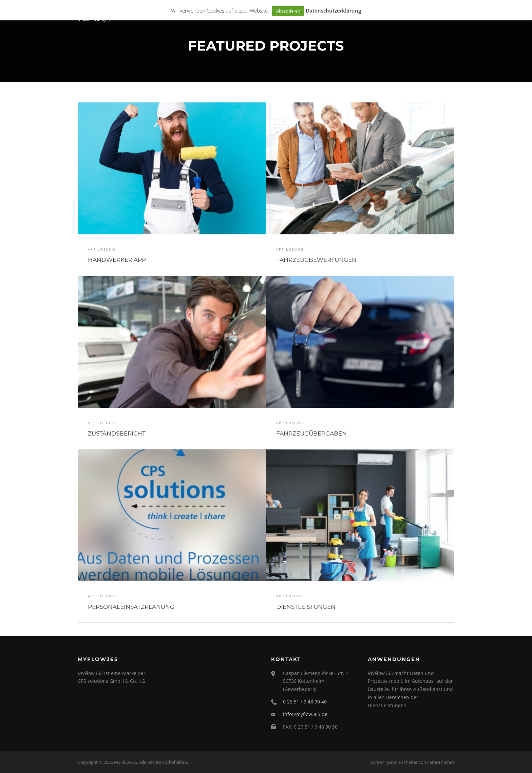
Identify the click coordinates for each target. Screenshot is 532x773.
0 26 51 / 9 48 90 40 (305, 702)
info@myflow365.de (305, 714)
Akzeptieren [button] (288, 11)
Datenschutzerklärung (333, 11)
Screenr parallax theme (394, 762)
